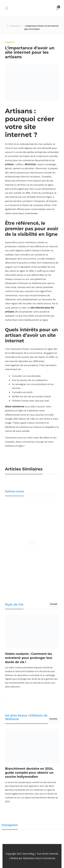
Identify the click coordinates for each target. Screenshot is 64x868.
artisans (9, 164)
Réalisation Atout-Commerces (39, 858)
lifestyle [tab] (54, 604)
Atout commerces (15, 406)
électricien (30, 164)
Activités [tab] (53, 719)
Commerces (15, 26)
